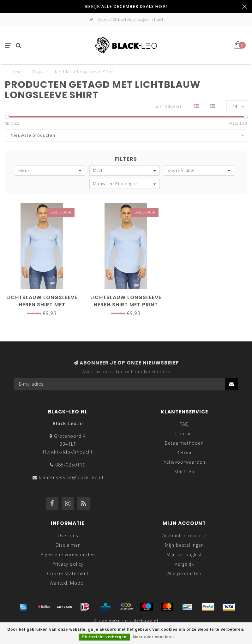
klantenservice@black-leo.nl (71, 477)
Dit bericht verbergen (104, 637)
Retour (184, 452)
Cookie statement (68, 573)
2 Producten (169, 106)
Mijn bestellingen (184, 545)
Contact (184, 433)
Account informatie (184, 536)
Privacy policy (68, 564)
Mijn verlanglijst (184, 554)
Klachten (184, 471)
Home (16, 72)
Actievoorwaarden (184, 462)
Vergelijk (184, 564)
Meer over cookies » (154, 637)
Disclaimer (68, 545)
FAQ (184, 424)
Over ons (68, 536)
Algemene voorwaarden (68, 554)
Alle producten (184, 573)
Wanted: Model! (68, 583)
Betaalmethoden (184, 443)
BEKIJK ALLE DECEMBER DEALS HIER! (126, 6)
